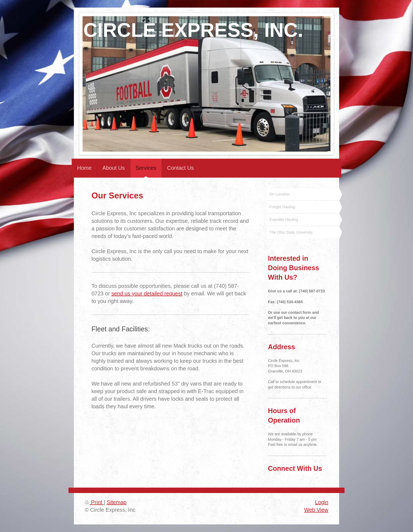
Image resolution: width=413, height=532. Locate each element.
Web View (316, 510)
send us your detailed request (147, 293)
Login (322, 502)
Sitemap (117, 502)
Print (94, 502)
